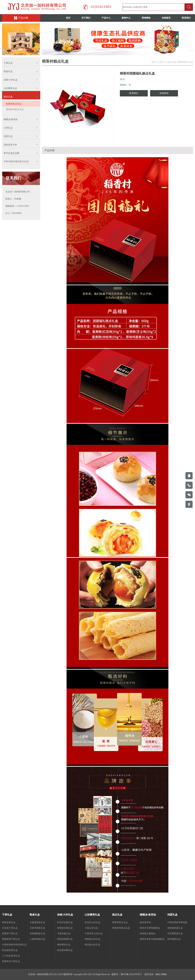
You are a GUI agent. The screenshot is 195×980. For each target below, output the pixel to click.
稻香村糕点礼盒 (14, 104)
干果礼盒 (7, 915)
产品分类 (21, 18)
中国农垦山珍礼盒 (94, 934)
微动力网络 (161, 974)
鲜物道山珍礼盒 (92, 939)
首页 (68, 18)
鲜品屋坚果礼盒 (10, 950)
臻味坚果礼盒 (9, 922)
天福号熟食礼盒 (37, 928)
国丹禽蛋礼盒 (174, 939)
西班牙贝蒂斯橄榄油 (150, 928)
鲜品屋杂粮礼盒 (65, 950)
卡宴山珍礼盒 (91, 928)
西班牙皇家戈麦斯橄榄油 (152, 939)
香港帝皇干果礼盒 (11, 961)
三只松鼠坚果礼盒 (11, 956)
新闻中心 (126, 18)
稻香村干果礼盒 (10, 934)
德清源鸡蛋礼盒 (175, 928)
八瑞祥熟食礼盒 (37, 939)
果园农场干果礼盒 (11, 939)
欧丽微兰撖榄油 (148, 934)
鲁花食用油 (145, 922)
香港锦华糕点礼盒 (15, 109)
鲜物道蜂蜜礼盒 (65, 939)
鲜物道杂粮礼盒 (65, 928)
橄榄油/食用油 (148, 915)
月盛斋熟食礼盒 (37, 922)
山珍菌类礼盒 (92, 915)
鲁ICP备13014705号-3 (131, 974)
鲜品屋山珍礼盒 (92, 945)
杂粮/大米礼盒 (65, 915)
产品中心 (106, 18)
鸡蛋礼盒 (172, 915)
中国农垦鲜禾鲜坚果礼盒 (14, 945)
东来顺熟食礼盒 (37, 934)
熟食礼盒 (35, 915)
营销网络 (146, 18)
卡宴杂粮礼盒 (64, 934)
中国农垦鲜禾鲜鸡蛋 (177, 922)
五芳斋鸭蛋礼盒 (175, 934)
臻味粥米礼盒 (64, 945)
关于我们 (86, 18)
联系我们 (134, 93)
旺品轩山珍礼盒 (92, 922)
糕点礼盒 (172, 62)
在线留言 (166, 18)
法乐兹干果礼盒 (10, 928)
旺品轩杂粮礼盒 (65, 922)
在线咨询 (164, 93)
